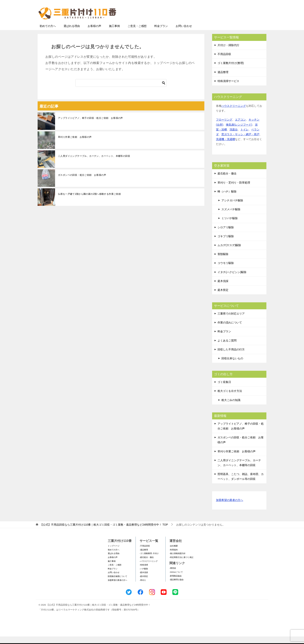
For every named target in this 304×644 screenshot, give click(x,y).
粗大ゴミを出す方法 (230, 398)
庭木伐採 (223, 289)
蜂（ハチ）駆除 (227, 199)
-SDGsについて (176, 580)
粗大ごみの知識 (231, 408)
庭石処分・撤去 (227, 181)
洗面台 (234, 137)
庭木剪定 (223, 297)
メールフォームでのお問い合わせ (230, 23)
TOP (104, 532)
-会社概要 (174, 553)
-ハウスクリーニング (149, 569)
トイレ (244, 137)
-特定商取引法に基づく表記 (181, 565)
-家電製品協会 (176, 583)
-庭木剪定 (144, 584)
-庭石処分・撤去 (147, 565)
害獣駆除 (223, 262)
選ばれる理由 (72, 34)
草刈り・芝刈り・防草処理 (234, 190)
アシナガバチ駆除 (232, 208)
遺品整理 (223, 80)
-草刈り (143, 588)
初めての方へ (48, 34)
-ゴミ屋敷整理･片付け (149, 561)
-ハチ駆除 (144, 576)
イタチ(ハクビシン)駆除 (232, 280)
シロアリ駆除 (226, 235)
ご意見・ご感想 (137, 34)
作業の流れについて (230, 330)
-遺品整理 (144, 557)
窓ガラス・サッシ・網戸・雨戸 (240, 142)
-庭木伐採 (144, 580)
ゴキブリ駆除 (226, 244)
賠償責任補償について (117, 584)
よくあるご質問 (227, 348)
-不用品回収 (145, 553)
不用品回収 (224, 62)
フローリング (224, 127)
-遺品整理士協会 (177, 587)
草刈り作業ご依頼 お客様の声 (75, 145)
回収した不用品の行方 (231, 357)
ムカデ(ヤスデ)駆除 (229, 253)
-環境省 (173, 576)
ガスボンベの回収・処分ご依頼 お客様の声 (82, 183)
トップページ (114, 553)
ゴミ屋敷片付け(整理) (231, 71)
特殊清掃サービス (228, 89)
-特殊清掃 (144, 572)
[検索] (121, 91)
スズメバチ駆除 (231, 217)
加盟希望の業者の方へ (230, 508)
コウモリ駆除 (226, 271)
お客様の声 (94, 34)
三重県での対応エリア (231, 321)
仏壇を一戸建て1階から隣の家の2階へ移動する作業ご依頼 (89, 202)
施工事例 (114, 34)
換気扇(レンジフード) (239, 132)
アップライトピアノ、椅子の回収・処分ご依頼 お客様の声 (90, 126)
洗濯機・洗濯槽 (225, 147)
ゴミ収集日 (224, 390)
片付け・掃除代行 (228, 53)
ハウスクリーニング (234, 113)
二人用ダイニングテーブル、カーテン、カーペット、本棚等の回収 (94, 164)
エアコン (240, 127)
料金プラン (161, 34)
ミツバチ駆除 (230, 226)
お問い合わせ (184, 34)
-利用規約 (174, 557)
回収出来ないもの (232, 366)
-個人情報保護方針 (177, 561)
